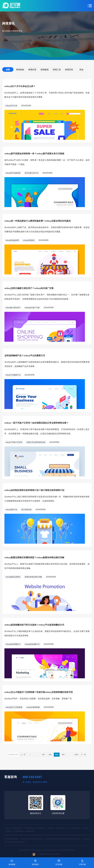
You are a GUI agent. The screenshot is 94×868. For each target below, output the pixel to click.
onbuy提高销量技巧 (13, 644)
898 (50, 755)
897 (44, 755)
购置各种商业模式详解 (33, 577)
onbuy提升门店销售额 (14, 707)
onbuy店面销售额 (33, 707)
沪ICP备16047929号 (67, 850)
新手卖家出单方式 (32, 173)
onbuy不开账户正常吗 (14, 442)
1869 (76, 755)
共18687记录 (13, 755)
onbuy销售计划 (11, 510)
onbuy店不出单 (11, 106)
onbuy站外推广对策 (32, 308)
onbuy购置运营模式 (13, 577)
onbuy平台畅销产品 (13, 375)
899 (57, 755)
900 (63, 755)
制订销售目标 (26, 510)
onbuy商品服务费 (12, 240)
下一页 (83, 755)
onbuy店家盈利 (29, 240)
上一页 (23, 755)
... (36, 755)
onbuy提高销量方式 (32, 644)
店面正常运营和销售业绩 (36, 442)
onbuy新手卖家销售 (13, 173)
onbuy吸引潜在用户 (13, 308)
